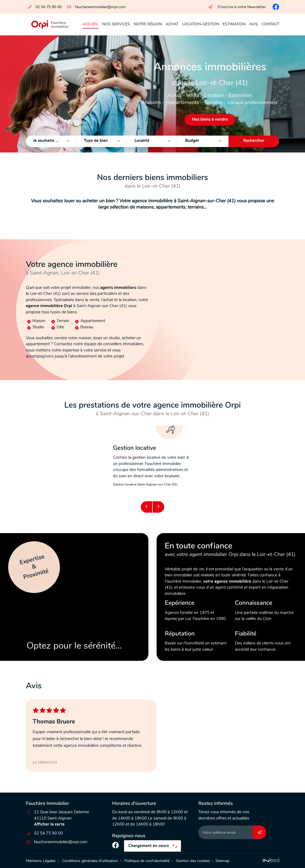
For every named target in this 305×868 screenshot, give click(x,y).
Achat (172, 24)
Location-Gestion (201, 24)
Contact (270, 24)
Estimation (234, 24)
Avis (254, 24)
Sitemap (222, 861)
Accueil (91, 24)
